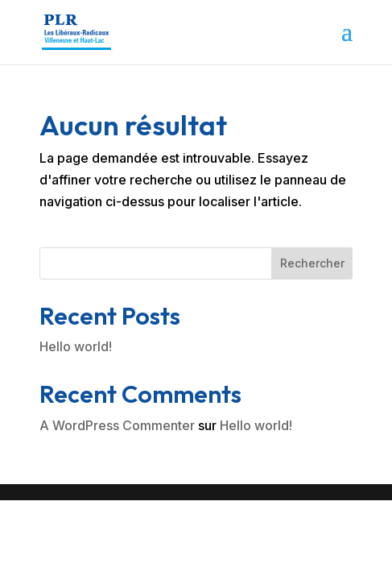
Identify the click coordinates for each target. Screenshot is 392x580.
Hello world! (76, 346)
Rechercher (312, 263)
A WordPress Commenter (117, 425)
